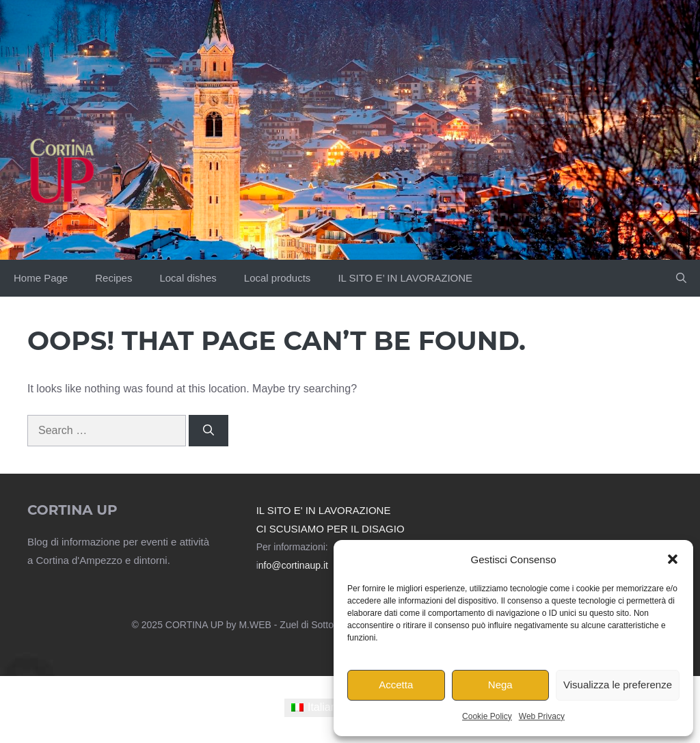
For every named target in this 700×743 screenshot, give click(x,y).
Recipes (113, 278)
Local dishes (188, 278)
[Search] (208, 431)
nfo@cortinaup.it (293, 565)
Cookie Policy (487, 716)
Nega (500, 685)
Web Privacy (542, 716)
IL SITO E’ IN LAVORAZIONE (405, 278)
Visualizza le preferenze (618, 685)
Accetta (396, 685)
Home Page (41, 278)
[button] (673, 559)
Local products (278, 278)
